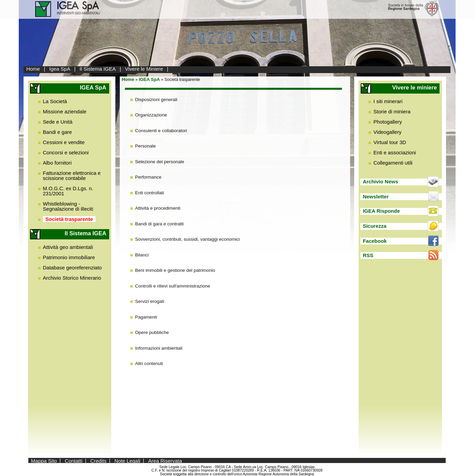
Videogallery (387, 132)
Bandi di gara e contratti (160, 224)
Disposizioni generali (156, 100)
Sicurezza (375, 226)
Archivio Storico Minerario (72, 278)
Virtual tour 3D (390, 142)
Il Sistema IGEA (98, 69)
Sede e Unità (58, 122)
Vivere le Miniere (144, 69)
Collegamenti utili (393, 163)
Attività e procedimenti (158, 208)
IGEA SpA (149, 79)
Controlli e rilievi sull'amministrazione (173, 286)
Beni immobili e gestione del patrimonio (175, 270)
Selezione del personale (160, 162)
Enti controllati (150, 193)
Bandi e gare (58, 132)
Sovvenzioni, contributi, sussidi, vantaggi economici (188, 239)
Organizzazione (151, 115)
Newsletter (376, 197)
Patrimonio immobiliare (69, 257)
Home (33, 69)
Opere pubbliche (152, 332)
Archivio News (380, 181)
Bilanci (142, 255)
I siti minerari (388, 101)
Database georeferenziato (73, 268)
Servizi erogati (150, 301)
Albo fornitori (57, 163)
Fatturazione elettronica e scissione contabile (72, 176)
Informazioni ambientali (159, 348)
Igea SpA (60, 69)
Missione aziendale (65, 111)
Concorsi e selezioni (66, 152)
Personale (146, 146)
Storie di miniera (392, 111)
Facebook (375, 241)
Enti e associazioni (394, 152)
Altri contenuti (149, 363)
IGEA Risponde (381, 211)
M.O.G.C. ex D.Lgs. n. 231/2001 (68, 191)
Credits (99, 460)
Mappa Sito (44, 460)
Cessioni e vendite (64, 142)
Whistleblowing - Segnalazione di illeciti (68, 206)
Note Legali (127, 460)
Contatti (74, 460)
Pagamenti (146, 317)
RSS (368, 255)
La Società (55, 101)
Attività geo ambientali (68, 247)
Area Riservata (165, 460)
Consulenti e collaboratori (161, 131)
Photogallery (387, 122)
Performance (148, 177)
